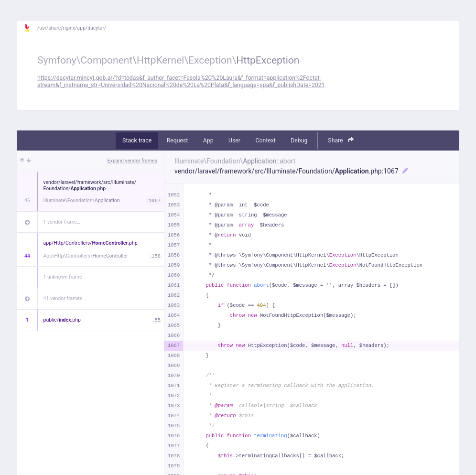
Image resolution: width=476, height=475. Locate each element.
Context (265, 140)
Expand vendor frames (132, 161)
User (234, 140)
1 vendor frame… (62, 222)
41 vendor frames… (65, 298)
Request (178, 140)
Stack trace (137, 140)
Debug (299, 140)
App (208, 140)
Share (341, 140)
